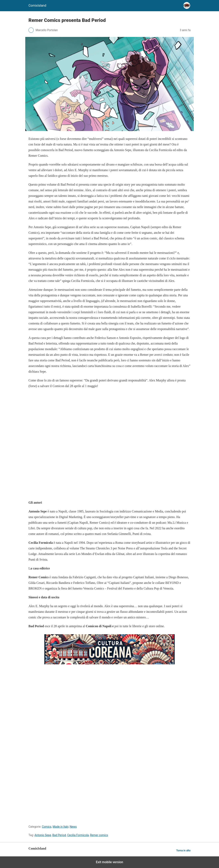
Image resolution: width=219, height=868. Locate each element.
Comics (47, 827)
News (73, 827)
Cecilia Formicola (78, 835)
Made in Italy (61, 827)
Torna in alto (183, 850)
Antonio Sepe (43, 835)
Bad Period (59, 835)
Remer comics (99, 835)
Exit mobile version (109, 862)
